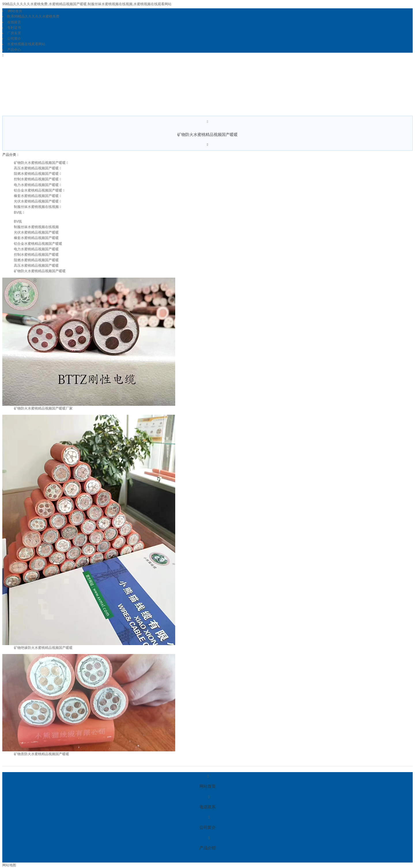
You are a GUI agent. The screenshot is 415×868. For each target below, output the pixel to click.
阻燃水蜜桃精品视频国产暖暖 (36, 174)
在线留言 (14, 22)
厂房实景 (14, 33)
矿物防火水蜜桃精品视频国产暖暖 (40, 163)
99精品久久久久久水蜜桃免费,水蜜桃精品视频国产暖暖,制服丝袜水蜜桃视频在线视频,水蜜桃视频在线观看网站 (87, 4)
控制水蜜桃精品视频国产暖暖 (36, 179)
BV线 (18, 213)
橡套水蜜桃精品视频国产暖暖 (36, 196)
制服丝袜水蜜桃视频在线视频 (36, 207)
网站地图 (9, 865)
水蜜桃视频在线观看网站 (26, 44)
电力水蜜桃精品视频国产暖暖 (36, 185)
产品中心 (14, 50)
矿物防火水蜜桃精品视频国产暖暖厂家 (43, 408)
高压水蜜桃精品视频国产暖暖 (36, 168)
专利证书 (14, 28)
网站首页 (15, 11)
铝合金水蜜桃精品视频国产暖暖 (38, 190)
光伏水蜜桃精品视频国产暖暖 (36, 201)
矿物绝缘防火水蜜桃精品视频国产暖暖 (43, 648)
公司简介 (14, 39)
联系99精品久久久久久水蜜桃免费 (33, 16)
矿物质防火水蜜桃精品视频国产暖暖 (41, 754)
